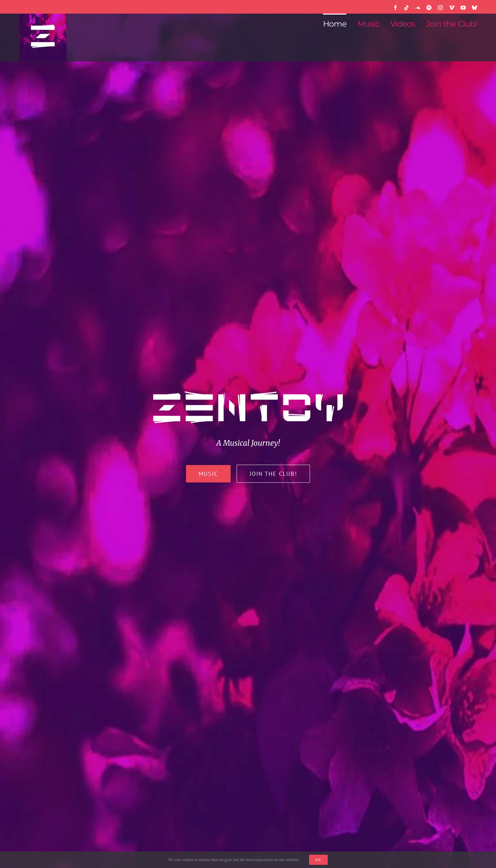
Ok (318, 860)
